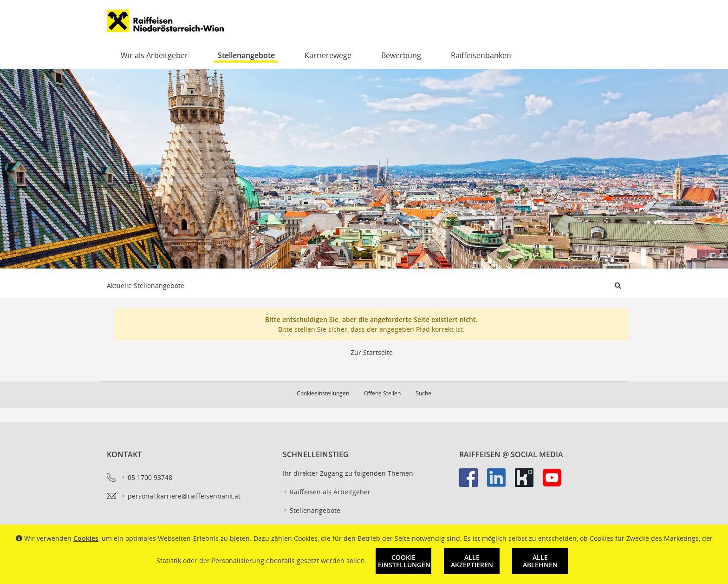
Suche (423, 393)
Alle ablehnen (540, 561)
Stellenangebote (246, 55)
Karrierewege (328, 55)
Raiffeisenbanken (481, 55)
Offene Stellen (382, 393)
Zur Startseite (372, 352)
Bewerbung (401, 55)
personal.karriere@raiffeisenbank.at (181, 496)
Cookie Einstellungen (404, 561)
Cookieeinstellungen (323, 393)
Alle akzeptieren (472, 561)
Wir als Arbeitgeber (154, 55)
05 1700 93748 (146, 478)
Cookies (86, 538)
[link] (473, 482)
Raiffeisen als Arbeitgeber (327, 492)
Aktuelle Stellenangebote (146, 285)
